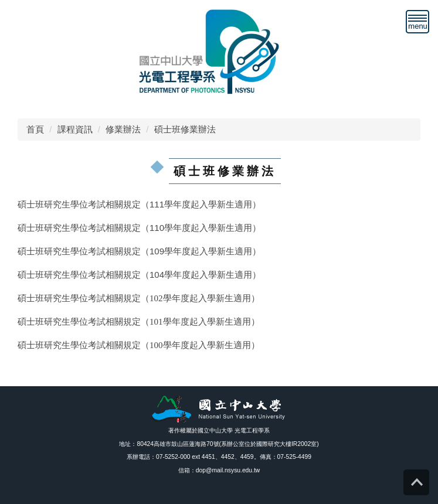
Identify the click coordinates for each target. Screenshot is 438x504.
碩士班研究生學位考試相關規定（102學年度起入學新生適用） (139, 298)
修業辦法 (123, 129)
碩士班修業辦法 (185, 129)
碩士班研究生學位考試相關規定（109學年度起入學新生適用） (139, 251)
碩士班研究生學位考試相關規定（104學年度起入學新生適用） (139, 275)
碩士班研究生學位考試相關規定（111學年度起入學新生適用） (139, 204)
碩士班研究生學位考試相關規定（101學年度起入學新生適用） (139, 322)
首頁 (35, 129)
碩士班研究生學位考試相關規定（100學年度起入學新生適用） (139, 345)
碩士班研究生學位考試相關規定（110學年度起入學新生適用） (139, 228)
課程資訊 (75, 129)
